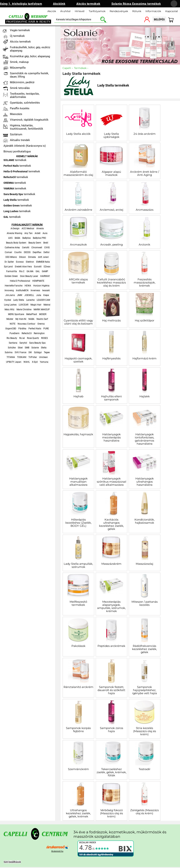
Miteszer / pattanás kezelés (145, 603)
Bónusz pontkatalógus (17, 151)
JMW (20, 295)
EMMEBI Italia (43, 262)
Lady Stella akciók (78, 134)
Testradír (145, 769)
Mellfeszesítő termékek (78, 603)
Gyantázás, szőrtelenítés (25, 103)
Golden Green (11, 276)
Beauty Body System (16, 243)
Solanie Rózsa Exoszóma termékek (139, 4)
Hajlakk (145, 396)
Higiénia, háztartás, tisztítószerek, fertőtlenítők (27, 127)
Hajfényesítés (111, 358)
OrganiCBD (11, 329)
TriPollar (33, 357)
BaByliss (27, 238)
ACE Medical (28, 228)
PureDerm (15, 333)
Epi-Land (8, 267)
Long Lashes (10, 305)
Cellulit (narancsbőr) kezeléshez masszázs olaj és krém (111, 282)
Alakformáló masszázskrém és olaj (78, 173)
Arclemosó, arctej (111, 210)
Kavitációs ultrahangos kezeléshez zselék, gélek (111, 524)
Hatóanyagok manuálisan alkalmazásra (78, 482)
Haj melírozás (111, 320)
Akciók (52, 11)
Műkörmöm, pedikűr (22, 82)
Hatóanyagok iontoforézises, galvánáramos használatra (144, 439)
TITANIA (11, 357)
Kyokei (8, 300)
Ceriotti (26, 248)
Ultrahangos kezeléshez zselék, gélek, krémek (78, 813)
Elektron (30, 262)
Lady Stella (19, 300)
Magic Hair (36, 305)
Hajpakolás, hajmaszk (78, 434)
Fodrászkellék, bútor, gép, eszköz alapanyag (30, 49)
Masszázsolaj (144, 564)
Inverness (35, 290)
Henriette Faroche (14, 286)
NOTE (13, 324)
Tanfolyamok (97, 11)
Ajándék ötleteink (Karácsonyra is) (25, 146)
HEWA (28, 286)
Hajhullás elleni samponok (111, 398)
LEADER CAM (43, 300)
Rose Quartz (33, 338)
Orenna (41, 324)
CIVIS (47, 248)
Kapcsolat (172, 11)
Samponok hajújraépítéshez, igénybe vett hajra (145, 690)
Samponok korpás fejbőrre (78, 730)
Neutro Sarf (42, 319)
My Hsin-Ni (21, 319)
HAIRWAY (45, 276)
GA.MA (30, 271)
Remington (39, 333)
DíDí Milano (11, 257)
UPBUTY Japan (14, 362)
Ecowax (20, 262)
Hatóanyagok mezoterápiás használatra (111, 437)
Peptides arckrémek (111, 646)
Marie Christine (24, 310)
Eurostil (38, 267)
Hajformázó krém (144, 358)
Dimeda (32, 257)
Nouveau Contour (26, 324)
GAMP (45, 271)
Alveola (40, 228)
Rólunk (137, 11)
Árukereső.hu (57, 851)
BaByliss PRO (39, 238)
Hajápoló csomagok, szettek (78, 360)
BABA (17, 238)
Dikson (22, 257)
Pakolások (78, 646)
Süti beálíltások (12, 862)
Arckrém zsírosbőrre (78, 210)
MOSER (43, 314)
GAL (38, 271)
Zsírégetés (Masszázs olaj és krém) (144, 812)
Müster (10, 319)
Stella (44, 348)
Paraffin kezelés (20, 108)
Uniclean (43, 357)
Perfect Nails (35, 329)
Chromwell (37, 248)
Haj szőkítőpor (145, 320)
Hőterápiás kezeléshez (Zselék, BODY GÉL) (78, 523)
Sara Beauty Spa (37, 343)
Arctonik (144, 245)
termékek (15, 160)
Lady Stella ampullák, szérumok (78, 565)
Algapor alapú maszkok (111, 173)
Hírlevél (80, 11)
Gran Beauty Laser (29, 276)
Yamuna (44, 362)
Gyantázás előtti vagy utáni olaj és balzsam (78, 322)
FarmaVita (12, 271)
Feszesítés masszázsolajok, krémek (145, 282)
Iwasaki (46, 290)
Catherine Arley (12, 248)
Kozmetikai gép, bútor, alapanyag (30, 56)
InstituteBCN (22, 290)
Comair (8, 252)
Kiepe (46, 295)
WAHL (27, 362)
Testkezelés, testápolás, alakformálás (25, 95)
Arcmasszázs (145, 210)
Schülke (12, 348)
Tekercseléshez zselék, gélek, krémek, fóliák (111, 772)
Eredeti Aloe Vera (23, 267)
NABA (31, 319)
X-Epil (35, 362)
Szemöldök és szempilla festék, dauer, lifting (29, 75)
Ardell (38, 233)
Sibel (20, 348)
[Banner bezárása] (174, 4)
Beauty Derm (35, 243)
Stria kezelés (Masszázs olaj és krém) (145, 731)
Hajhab (78, 396)
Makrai (47, 305)
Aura (45, 233)
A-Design (15, 228)
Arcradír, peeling (111, 245)
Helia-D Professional (20, 281)
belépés (159, 19)
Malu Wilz (9, 310)
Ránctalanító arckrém (78, 687)
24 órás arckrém (145, 134)
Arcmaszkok (78, 245)
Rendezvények (119, 11)
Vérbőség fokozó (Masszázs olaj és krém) (111, 813)
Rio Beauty (12, 338)
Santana (13, 343)
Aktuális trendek (20, 140)
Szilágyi (38, 352)
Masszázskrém (111, 564)
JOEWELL (29, 295)
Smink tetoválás (20, 88)
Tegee (47, 352)
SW (30, 352)
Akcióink (62, 4)
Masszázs (16, 114)
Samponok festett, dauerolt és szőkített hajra (111, 690)
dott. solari (43, 257)
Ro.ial (22, 338)
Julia (39, 295)
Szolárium (16, 134)
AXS (10, 238)
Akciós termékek (91, 4)
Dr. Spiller (9, 262)
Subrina (9, 352)
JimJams (10, 295)
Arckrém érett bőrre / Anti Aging (145, 173)
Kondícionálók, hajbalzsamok (144, 521)
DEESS (27, 252)
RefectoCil (27, 333)
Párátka (22, 329)
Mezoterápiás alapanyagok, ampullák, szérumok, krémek (111, 606)
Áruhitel (65, 11)
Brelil (46, 243)
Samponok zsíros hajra (111, 730)
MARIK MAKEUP (42, 310)
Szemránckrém (78, 769)
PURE (46, 329)
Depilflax (37, 252)
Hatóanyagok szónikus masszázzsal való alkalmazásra (111, 482)
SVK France (20, 352)
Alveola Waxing (15, 233)
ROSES (44, 338)
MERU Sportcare (16, 314)
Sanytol (23, 343)
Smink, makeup (19, 62)
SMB (27, 348)
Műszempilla (18, 68)
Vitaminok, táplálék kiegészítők (29, 120)
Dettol (46, 252)
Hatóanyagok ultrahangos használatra (145, 482)
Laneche (30, 300)
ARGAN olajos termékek (78, 281)
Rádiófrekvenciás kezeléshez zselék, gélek (144, 649)
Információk (153, 11)
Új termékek (17, 36)
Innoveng (9, 290)
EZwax (47, 267)
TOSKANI (22, 357)
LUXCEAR (24, 305)
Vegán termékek (20, 30)
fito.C (22, 271)
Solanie (35, 348)
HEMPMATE (38, 281)
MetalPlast (32, 314)
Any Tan (28, 233)
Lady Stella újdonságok (111, 135)
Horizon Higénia (41, 286)
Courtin (18, 252)
